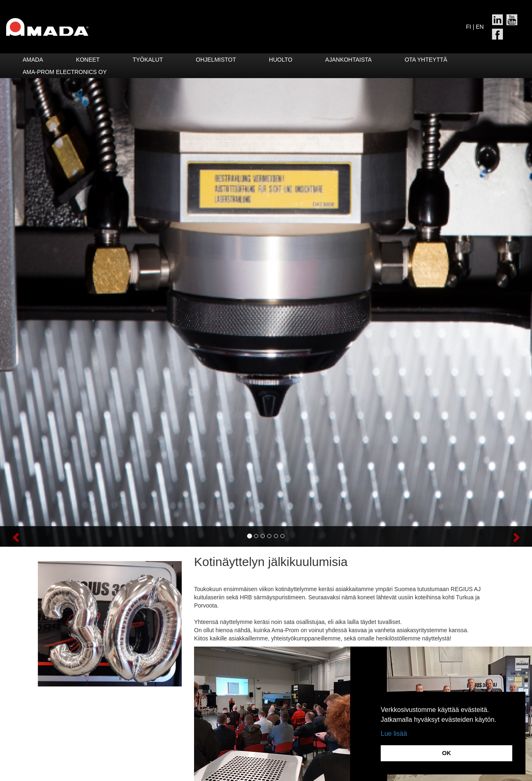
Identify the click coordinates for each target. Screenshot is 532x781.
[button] (40, 536)
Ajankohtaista (348, 60)
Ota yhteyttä (426, 60)
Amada (33, 60)
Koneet (88, 60)
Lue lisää (394, 734)
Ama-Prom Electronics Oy (65, 72)
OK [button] (446, 753)
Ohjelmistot (216, 60)
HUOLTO (281, 60)
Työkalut (148, 60)
